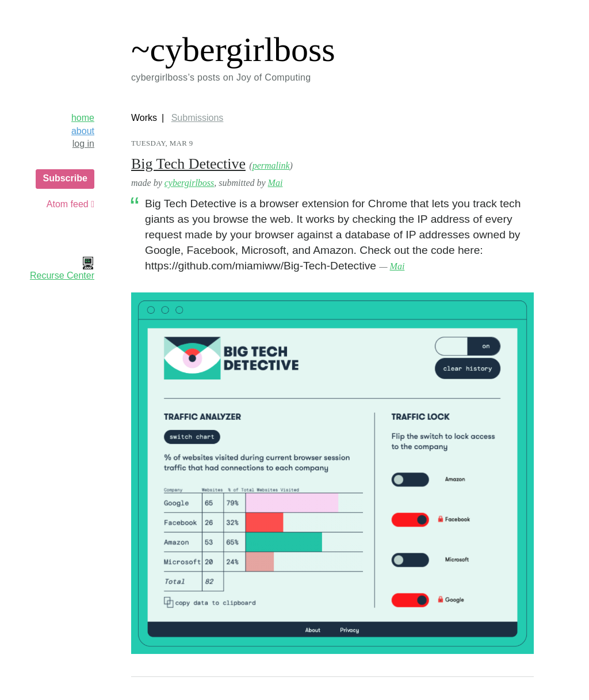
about (83, 131)
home (83, 118)
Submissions (198, 118)
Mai (276, 183)
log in (83, 144)
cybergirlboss (190, 183)
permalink (271, 166)
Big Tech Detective (188, 164)
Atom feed (70, 204)
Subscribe (65, 178)
